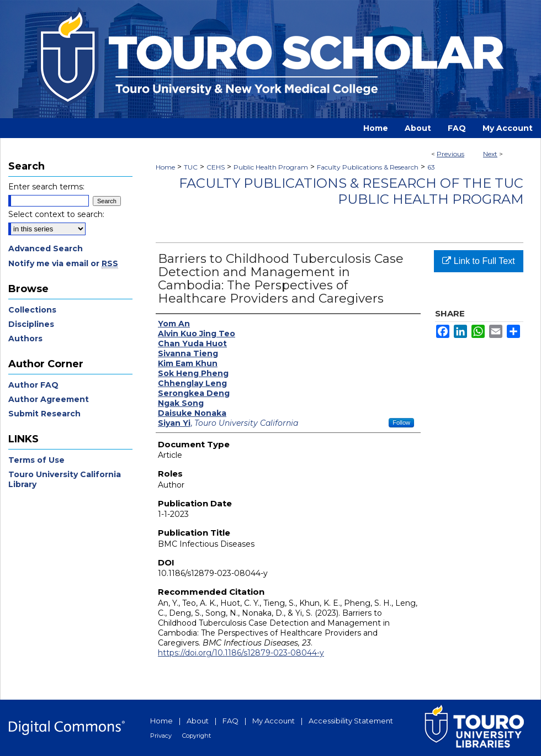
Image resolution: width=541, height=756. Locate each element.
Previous (450, 154)
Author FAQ (33, 385)
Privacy (161, 736)
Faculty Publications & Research (368, 167)
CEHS (216, 167)
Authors (25, 339)
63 (431, 167)
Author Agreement (49, 399)
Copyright (197, 736)
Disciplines (31, 324)
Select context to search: (56, 214)
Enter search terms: (46, 187)
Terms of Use (36, 460)
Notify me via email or (63, 263)
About (198, 721)
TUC (191, 167)
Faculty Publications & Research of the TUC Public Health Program (351, 191)
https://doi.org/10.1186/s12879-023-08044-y (241, 653)
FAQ (230, 721)
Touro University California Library (65, 479)
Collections (32, 310)
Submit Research (44, 414)
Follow (401, 422)
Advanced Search (46, 249)
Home (165, 167)
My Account (274, 721)
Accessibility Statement (351, 721)
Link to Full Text (478, 261)
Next (490, 154)
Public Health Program (271, 167)
